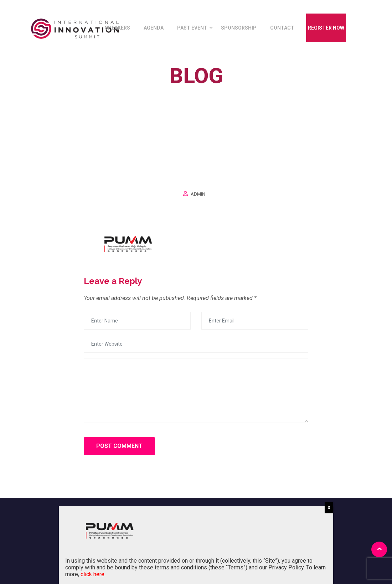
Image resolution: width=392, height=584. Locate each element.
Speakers (117, 28)
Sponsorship (239, 28)
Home (178, 92)
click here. (93, 574)
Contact (282, 28)
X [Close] (329, 508)
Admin (198, 194)
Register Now (326, 28)
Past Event (192, 28)
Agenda (154, 28)
